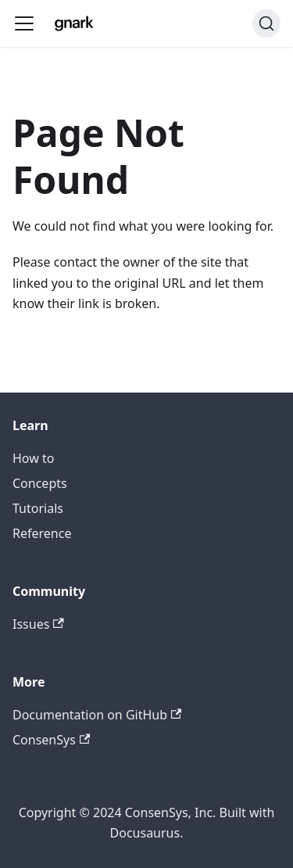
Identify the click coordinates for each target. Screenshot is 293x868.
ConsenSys (51, 740)
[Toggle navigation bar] (24, 23)
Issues (38, 624)
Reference (42, 533)
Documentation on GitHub (97, 715)
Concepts (40, 483)
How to (33, 458)
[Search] (266, 23)
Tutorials (38, 508)
